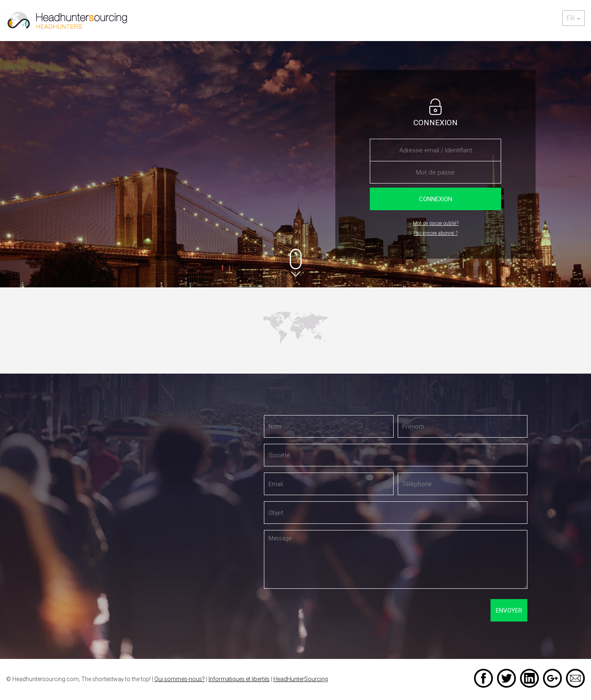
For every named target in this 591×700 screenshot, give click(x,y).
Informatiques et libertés (239, 679)
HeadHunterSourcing (301, 679)
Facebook (483, 678)
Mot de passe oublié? (436, 223)
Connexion (436, 199)
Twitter (506, 678)
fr (574, 18)
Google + (552, 678)
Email (575, 678)
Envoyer (509, 610)
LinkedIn (529, 678)
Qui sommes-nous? (180, 679)
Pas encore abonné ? (436, 233)
